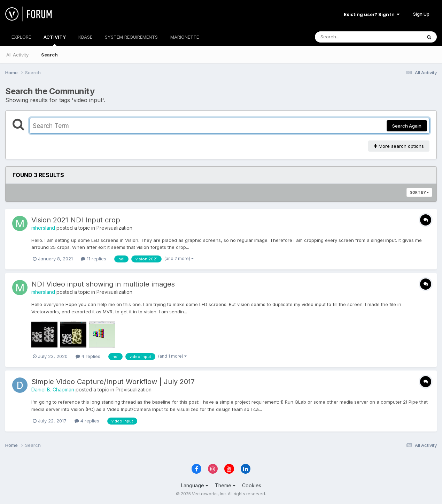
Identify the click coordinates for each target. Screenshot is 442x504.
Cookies (252, 485)
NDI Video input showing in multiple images (103, 284)
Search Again (407, 126)
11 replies (94, 259)
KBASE (85, 37)
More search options (399, 146)
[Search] (349, 37)
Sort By (419, 192)
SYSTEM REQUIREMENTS (131, 37)
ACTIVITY (55, 40)
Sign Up (421, 14)
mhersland (43, 228)
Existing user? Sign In (372, 14)
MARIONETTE (185, 37)
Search (49, 55)
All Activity (17, 55)
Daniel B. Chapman (53, 390)
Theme (225, 485)
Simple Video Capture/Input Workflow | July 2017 (113, 382)
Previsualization (114, 228)
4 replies (88, 356)
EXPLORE (21, 37)
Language (195, 485)
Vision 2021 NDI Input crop (76, 220)
